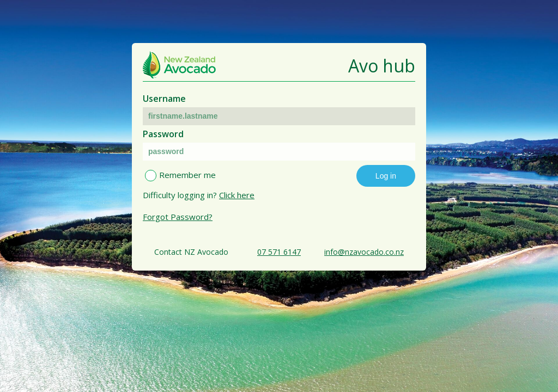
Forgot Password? (178, 217)
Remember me (187, 175)
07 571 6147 (279, 252)
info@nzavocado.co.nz (364, 252)
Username (164, 99)
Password (163, 134)
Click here (237, 195)
